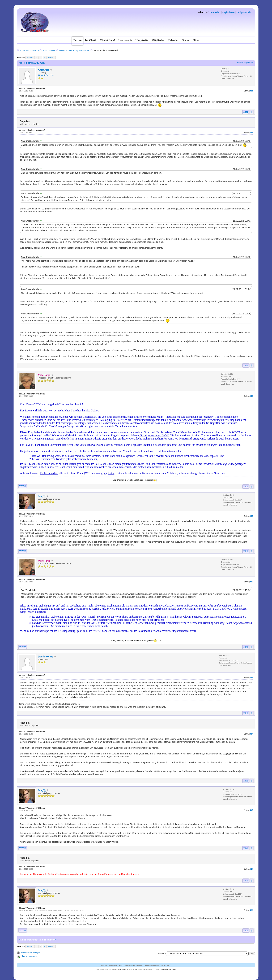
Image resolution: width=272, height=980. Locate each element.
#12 (251, 133)
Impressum (127, 965)
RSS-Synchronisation (152, 965)
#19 (251, 869)
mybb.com (118, 969)
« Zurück (30, 58)
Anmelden (215, 12)
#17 (251, 734)
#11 (251, 91)
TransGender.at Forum (29, 51)
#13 (251, 396)
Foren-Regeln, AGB (115, 965)
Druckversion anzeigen (31, 953)
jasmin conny (45, 656)
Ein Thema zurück (29, 940)
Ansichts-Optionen (245, 63)
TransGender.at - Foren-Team (168, 969)
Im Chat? (91, 40)
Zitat (246, 112)
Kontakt (104, 965)
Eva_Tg (42, 496)
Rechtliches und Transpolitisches (73, 51)
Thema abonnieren (29, 956)
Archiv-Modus (138, 965)
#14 (251, 516)
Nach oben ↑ (166, 965)
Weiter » (51, 58)
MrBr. (136, 969)
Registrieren (228, 12)
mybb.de (126, 969)
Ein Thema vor (47, 940)
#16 (251, 678)
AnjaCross (44, 70)
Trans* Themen (49, 51)
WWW (22, 486)
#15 (251, 582)
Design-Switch (244, 12)
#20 (251, 910)
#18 (251, 810)
